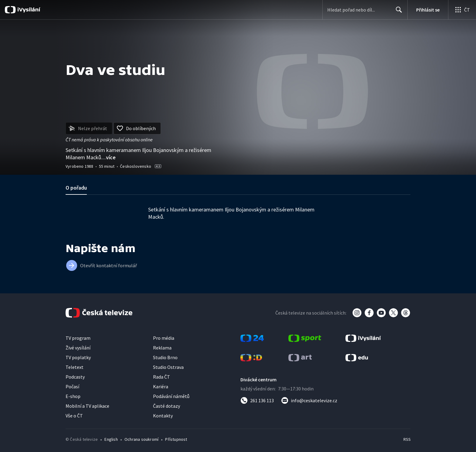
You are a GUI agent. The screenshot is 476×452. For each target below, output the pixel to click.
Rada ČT (161, 377)
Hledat (397, 12)
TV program (78, 338)
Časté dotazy (167, 406)
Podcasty (75, 377)
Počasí (72, 386)
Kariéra (161, 386)
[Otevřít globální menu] (462, 10)
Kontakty (163, 416)
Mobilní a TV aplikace (87, 406)
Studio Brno (165, 357)
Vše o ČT (74, 416)
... (109, 157)
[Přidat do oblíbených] (137, 128)
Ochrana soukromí (141, 439)
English (111, 439)
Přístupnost (176, 439)
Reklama (162, 348)
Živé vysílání (78, 348)
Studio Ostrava (168, 367)
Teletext (75, 367)
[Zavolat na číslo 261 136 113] (257, 400)
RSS (407, 439)
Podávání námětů (171, 396)
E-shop (73, 396)
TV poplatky (78, 357)
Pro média (164, 338)
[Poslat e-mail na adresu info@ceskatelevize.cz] (309, 400)
